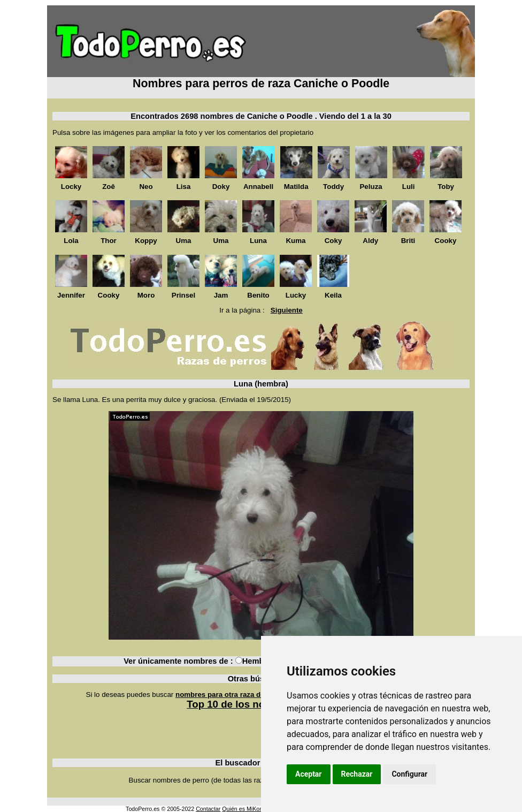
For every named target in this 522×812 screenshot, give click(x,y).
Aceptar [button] (309, 774)
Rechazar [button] (357, 774)
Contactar (208, 809)
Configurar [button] (409, 774)
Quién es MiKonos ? (248, 809)
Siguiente (287, 310)
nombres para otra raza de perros (232, 695)
